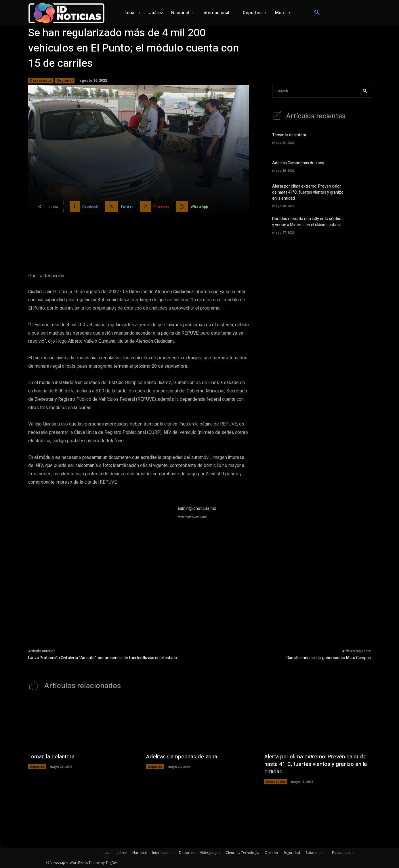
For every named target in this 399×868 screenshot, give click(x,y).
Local (107, 853)
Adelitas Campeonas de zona (298, 163)
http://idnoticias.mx (192, 517)
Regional (65, 81)
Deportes (37, 767)
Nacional (140, 853)
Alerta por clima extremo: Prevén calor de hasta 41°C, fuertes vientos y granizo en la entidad (308, 192)
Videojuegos (210, 853)
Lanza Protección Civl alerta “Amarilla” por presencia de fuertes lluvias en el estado (103, 658)
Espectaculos (343, 853)
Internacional (163, 853)
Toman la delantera (289, 135)
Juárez (122, 853)
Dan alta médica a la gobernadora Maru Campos (329, 658)
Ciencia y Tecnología (243, 853)
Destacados (41, 81)
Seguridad (292, 853)
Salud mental (316, 853)
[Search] (365, 91)
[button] (317, 13)
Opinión (271, 853)
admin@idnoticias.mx (197, 509)
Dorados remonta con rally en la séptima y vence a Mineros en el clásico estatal (308, 222)
